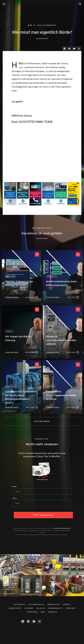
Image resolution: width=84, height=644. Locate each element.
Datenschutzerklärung (62, 528)
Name (15, 487)
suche (81, 3)
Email (15, 498)
